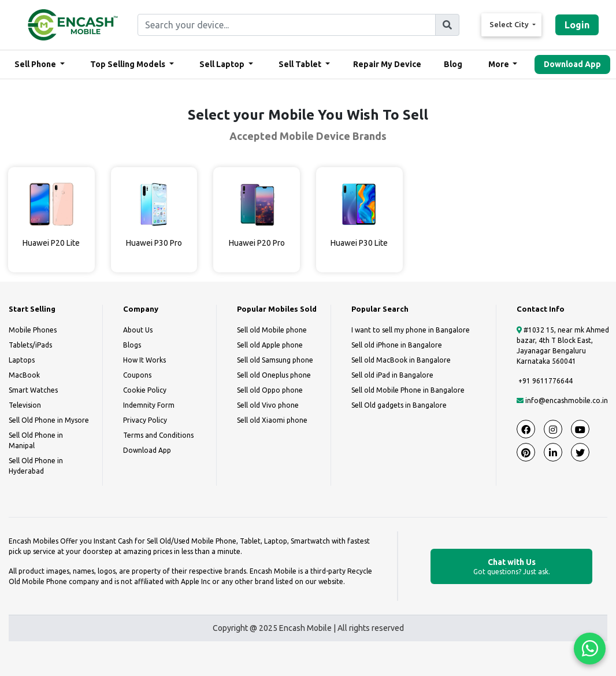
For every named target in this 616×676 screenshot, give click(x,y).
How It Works (144, 360)
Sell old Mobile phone (272, 330)
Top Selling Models (129, 64)
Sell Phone (36, 64)
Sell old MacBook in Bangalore (401, 360)
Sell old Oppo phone (270, 390)
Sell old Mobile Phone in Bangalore (408, 390)
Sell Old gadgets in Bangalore (399, 405)
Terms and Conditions (158, 435)
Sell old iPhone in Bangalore (397, 345)
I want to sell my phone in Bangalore (411, 330)
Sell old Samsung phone (275, 360)
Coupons (137, 375)
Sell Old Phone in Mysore (49, 420)
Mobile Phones (33, 330)
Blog (453, 64)
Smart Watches (33, 390)
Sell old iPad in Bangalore (392, 375)
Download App (572, 64)
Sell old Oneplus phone (274, 375)
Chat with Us (511, 567)
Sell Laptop (223, 64)
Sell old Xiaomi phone (272, 420)
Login (577, 25)
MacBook (24, 375)
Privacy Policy (145, 420)
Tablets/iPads (30, 345)
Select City (510, 24)
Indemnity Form (149, 405)
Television (25, 405)
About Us (138, 330)
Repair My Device (387, 64)
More (500, 64)
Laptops (22, 360)
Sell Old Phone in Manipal (36, 440)
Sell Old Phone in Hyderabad (36, 466)
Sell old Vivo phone (268, 405)
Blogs (132, 345)
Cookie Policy (145, 390)
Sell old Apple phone (270, 345)
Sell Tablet (301, 64)
